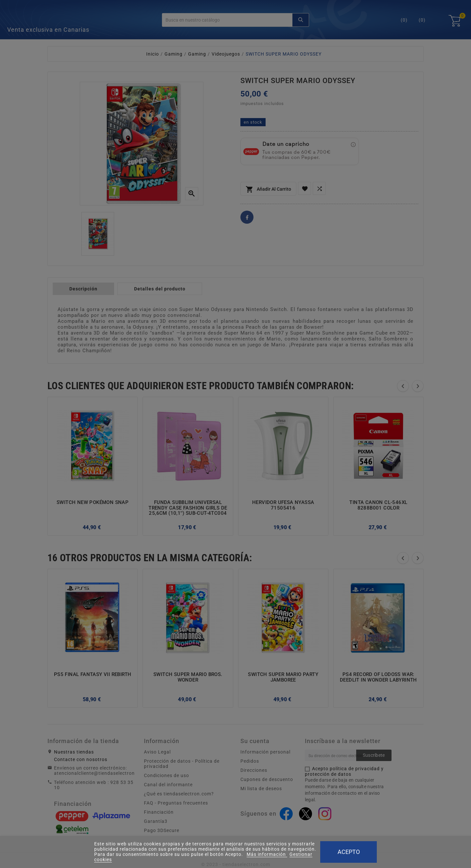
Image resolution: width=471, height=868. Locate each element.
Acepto (349, 852)
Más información (267, 854)
